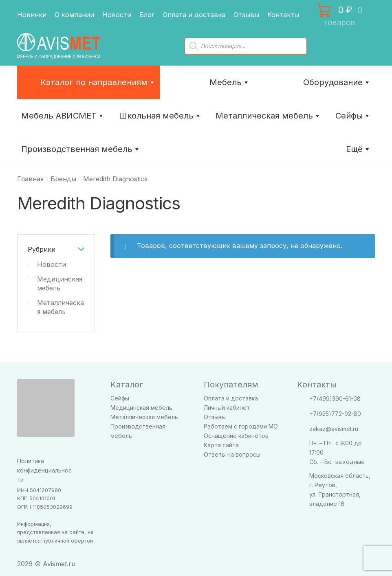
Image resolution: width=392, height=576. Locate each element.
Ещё (358, 149)
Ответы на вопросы (232, 454)
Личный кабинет (227, 408)
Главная (30, 179)
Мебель (230, 82)
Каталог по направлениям (98, 82)
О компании (74, 15)
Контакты (283, 15)
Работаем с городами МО (241, 426)
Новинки (32, 15)
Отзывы (246, 15)
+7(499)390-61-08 (335, 399)
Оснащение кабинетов (236, 436)
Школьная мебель (160, 116)
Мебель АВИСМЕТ (63, 116)
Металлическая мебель (144, 417)
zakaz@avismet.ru (334, 429)
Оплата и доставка (194, 15)
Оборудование (337, 82)
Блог (147, 15)
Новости (117, 15)
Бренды (63, 179)
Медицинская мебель (141, 408)
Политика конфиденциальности (44, 470)
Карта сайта (221, 445)
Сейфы (353, 116)
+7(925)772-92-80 (335, 414)
